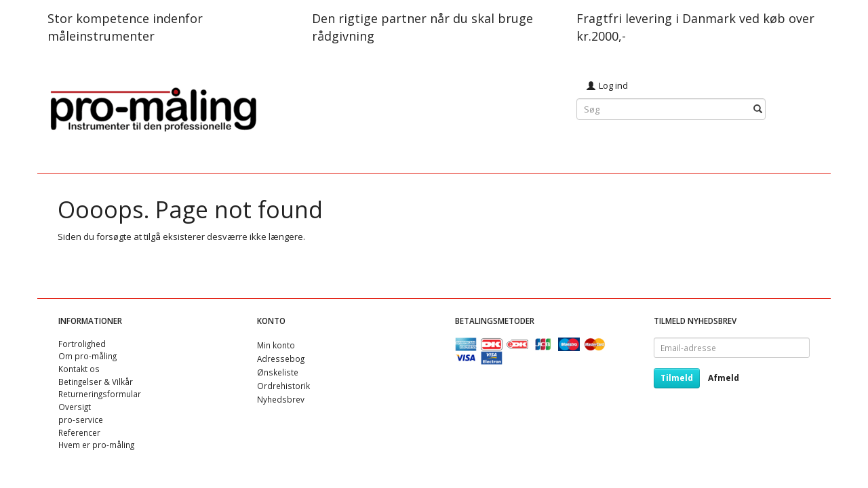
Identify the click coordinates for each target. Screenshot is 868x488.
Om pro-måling (87, 356)
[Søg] (758, 109)
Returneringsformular (100, 394)
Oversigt (75, 407)
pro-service (81, 420)
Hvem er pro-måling (96, 445)
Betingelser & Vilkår (96, 382)
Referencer (79, 432)
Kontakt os (79, 369)
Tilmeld (677, 378)
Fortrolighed (82, 344)
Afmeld (724, 378)
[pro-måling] (153, 107)
